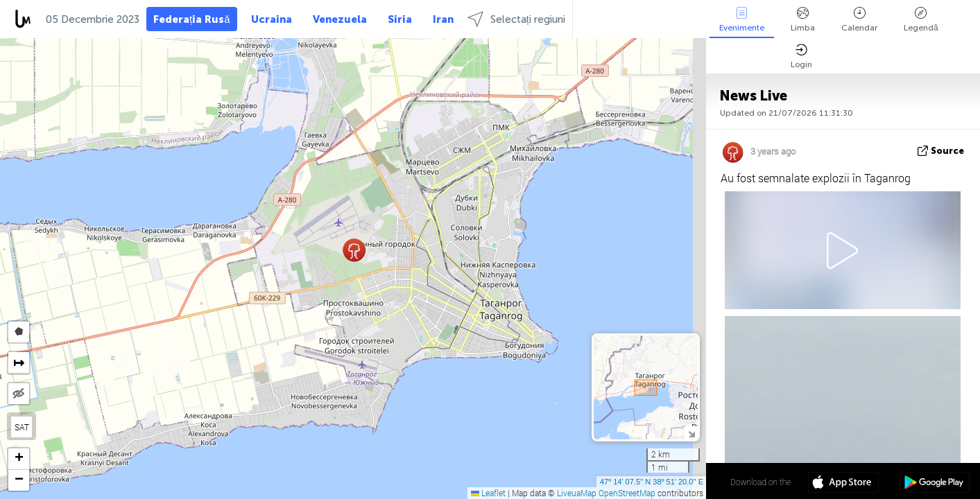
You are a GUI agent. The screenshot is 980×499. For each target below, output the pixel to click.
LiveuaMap (577, 493)
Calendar (859, 20)
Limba (803, 20)
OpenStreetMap (627, 493)
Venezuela (340, 19)
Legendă (921, 20)
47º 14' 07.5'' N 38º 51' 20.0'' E (652, 482)
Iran (443, 19)
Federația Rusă (192, 19)
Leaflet (488, 493)
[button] (354, 250)
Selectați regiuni (516, 19)
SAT (22, 427)
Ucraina (272, 19)
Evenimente (742, 20)
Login (801, 56)
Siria (400, 19)
